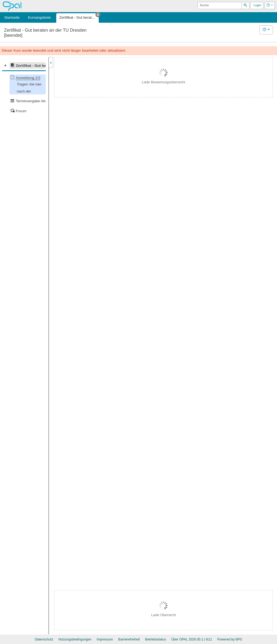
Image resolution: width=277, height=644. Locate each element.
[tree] (24, 88)
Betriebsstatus (155, 639)
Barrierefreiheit (129, 639)
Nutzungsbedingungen (75, 639)
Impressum (105, 639)
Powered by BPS (230, 639)
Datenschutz (44, 639)
